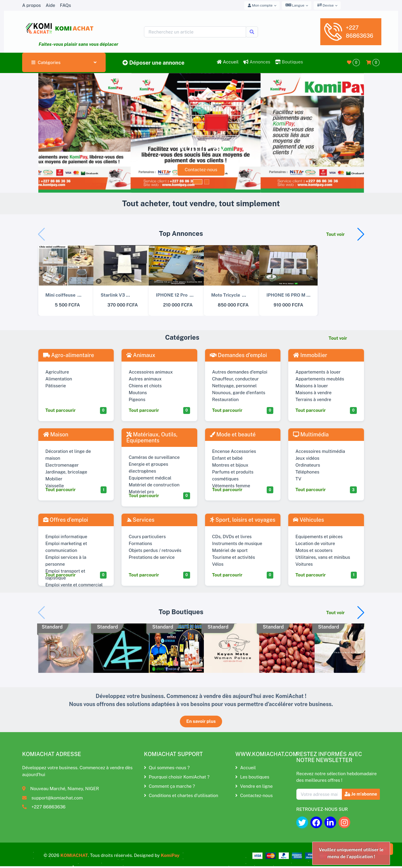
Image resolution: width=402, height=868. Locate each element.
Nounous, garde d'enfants (239, 393)
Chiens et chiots (145, 386)
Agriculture (57, 372)
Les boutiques (252, 777)
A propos (31, 5)
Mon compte (260, 5)
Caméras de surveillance (154, 457)
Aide (50, 5)
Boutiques (289, 62)
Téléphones (307, 472)
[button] (361, 234)
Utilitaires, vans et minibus (323, 557)
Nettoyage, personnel (235, 386)
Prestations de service (152, 557)
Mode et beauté (233, 434)
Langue (295, 5)
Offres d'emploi (66, 520)
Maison (56, 434)
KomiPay (170, 855)
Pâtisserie (56, 386)
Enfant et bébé (227, 458)
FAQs (65, 5)
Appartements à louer (318, 372)
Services (140, 520)
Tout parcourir (61, 410)
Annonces (257, 62)
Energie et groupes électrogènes (148, 468)
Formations (140, 543)
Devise (326, 5)
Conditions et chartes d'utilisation (181, 795)
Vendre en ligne (254, 786)
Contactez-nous (201, 170)
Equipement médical (150, 478)
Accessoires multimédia (320, 451)
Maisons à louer (312, 386)
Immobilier (310, 355)
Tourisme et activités (234, 557)
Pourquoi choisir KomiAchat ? (177, 777)
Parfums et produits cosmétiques (233, 475)
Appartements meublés (320, 379)
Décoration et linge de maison (68, 455)
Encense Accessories (234, 451)
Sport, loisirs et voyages (243, 520)
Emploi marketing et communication (66, 547)
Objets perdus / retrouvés (155, 550)
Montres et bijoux (230, 465)
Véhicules (308, 520)
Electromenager (62, 465)
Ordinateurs (308, 465)
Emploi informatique (66, 537)
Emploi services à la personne (66, 561)
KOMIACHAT (74, 855)
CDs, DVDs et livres (232, 537)
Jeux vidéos (307, 458)
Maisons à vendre (314, 393)
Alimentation (59, 379)
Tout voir (336, 234)
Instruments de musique (237, 543)
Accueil (228, 62)
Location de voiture (315, 543)
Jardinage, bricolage (66, 472)
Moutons (138, 393)
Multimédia (311, 434)
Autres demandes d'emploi (240, 372)
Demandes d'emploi (238, 355)
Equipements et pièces (319, 537)
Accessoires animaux (151, 372)
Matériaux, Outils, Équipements (152, 437)
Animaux (141, 355)
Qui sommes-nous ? (167, 768)
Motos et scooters (314, 550)
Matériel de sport (230, 550)
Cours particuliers (147, 537)
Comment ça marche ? (169, 786)
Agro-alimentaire (69, 355)
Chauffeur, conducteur (236, 379)
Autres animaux (145, 379)
